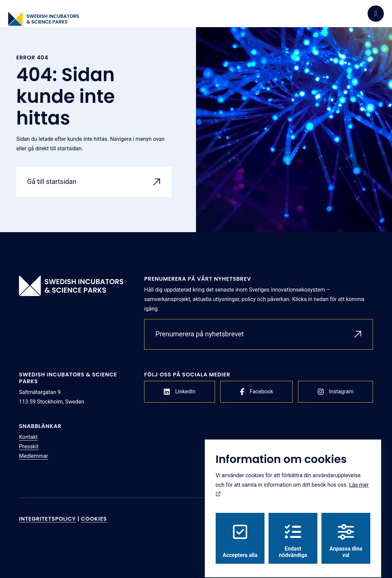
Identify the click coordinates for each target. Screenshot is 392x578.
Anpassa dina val (346, 535)
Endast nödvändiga (293, 535)
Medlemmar (34, 456)
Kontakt (28, 437)
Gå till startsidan (52, 182)
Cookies (94, 519)
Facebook (257, 392)
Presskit (29, 446)
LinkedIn (180, 392)
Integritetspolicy (47, 519)
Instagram (336, 392)
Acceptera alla (240, 535)
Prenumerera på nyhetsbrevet (200, 334)
